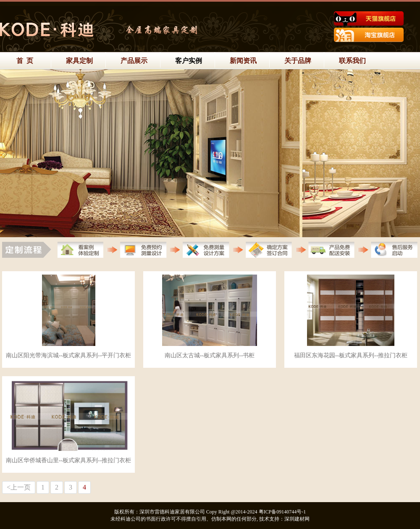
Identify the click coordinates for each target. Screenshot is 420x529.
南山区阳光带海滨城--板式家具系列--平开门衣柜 (69, 355)
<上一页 (19, 487)
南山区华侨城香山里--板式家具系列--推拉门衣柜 (69, 460)
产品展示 (134, 61)
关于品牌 (298, 61)
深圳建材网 (297, 519)
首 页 (25, 61)
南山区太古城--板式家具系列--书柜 (210, 355)
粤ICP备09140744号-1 (282, 512)
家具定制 (79, 61)
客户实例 (189, 61)
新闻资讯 (243, 61)
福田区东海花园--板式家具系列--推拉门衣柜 (351, 355)
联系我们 (352, 61)
